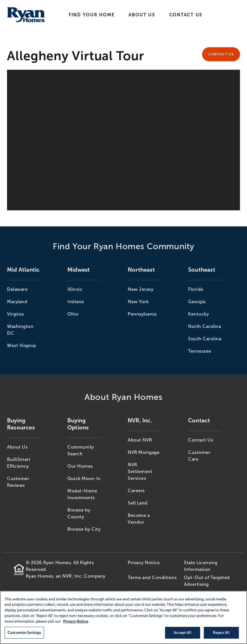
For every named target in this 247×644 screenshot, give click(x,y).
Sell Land (138, 503)
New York (138, 302)
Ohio (73, 314)
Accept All (182, 633)
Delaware (17, 289)
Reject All (221, 633)
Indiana (76, 302)
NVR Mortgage (144, 452)
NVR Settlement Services (140, 471)
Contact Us (186, 15)
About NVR (140, 440)
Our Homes (80, 466)
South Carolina (205, 339)
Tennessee (200, 351)
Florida (196, 289)
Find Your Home (92, 15)
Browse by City (84, 529)
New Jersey (140, 289)
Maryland (17, 302)
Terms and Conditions (152, 577)
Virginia (15, 314)
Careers (136, 491)
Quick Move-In (84, 479)
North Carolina (204, 326)
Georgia (197, 302)
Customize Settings (24, 633)
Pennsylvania (142, 314)
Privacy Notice (144, 563)
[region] (124, 617)
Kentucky (198, 314)
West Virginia (21, 345)
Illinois (75, 289)
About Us (142, 15)
